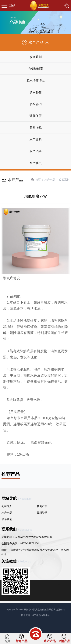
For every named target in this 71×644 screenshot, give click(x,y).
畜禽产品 (42, 506)
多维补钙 (36, 104)
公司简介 (7, 506)
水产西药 (36, 139)
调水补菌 (36, 92)
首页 (38, 180)
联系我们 (7, 519)
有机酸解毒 (36, 69)
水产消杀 (36, 151)
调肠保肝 (36, 116)
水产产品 (7, 513)
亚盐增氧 (36, 128)
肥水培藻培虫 (36, 80)
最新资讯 (42, 513)
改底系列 (36, 57)
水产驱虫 (36, 163)
